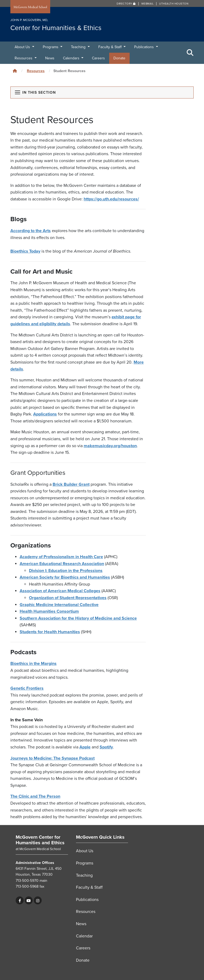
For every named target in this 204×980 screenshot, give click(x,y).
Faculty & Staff (110, 47)
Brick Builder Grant (71, 484)
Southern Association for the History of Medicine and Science (78, 618)
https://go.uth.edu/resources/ (111, 199)
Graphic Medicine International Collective (59, 605)
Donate (119, 58)
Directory (126, 4)
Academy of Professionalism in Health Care (61, 557)
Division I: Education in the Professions (66, 571)
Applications (45, 414)
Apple (85, 747)
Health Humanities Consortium (49, 611)
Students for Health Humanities (50, 632)
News (50, 58)
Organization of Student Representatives (68, 598)
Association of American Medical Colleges (60, 591)
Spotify (106, 747)
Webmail (148, 4)
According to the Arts (31, 231)
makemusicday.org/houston (110, 446)
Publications (144, 47)
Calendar (84, 936)
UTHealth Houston (174, 4)
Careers (98, 58)
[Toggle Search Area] (190, 53)
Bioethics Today (25, 251)
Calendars (72, 58)
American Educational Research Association (62, 564)
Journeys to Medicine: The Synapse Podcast (52, 758)
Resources (24, 58)
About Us (23, 47)
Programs (51, 47)
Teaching (79, 47)
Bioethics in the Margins (33, 664)
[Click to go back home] (15, 71)
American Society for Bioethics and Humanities (65, 577)
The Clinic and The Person (35, 796)
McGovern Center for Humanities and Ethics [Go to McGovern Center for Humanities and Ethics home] (40, 840)
